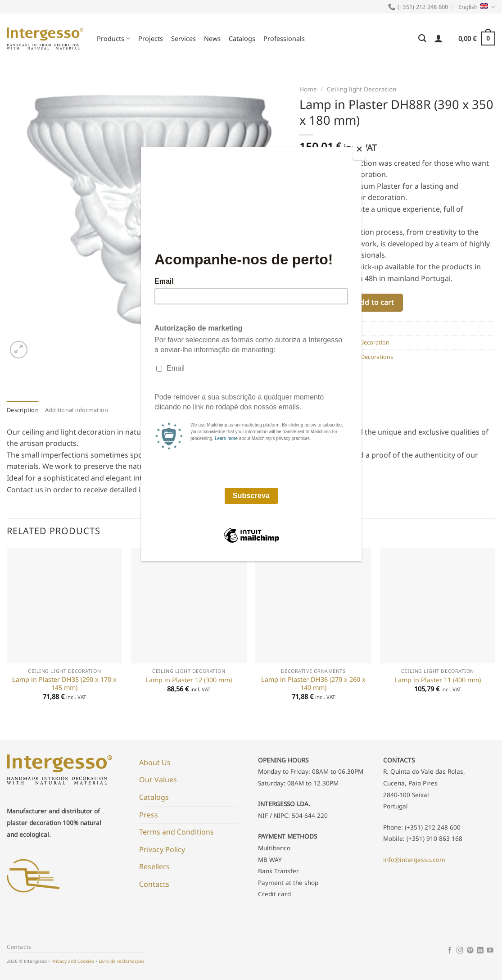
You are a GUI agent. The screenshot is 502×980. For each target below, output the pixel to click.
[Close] (359, 151)
